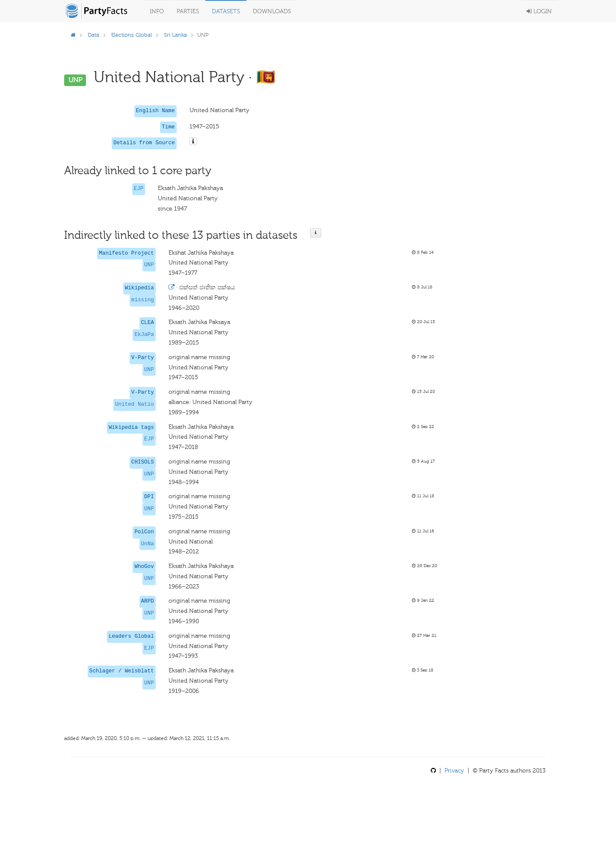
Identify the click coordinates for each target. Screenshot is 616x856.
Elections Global (132, 35)
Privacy (454, 771)
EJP (139, 189)
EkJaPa (144, 335)
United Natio (135, 404)
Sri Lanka (175, 35)
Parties (188, 11)
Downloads (272, 11)
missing (143, 300)
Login (539, 11)
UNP (149, 265)
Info (157, 11)
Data (93, 35)
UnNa (148, 544)
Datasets (226, 11)
